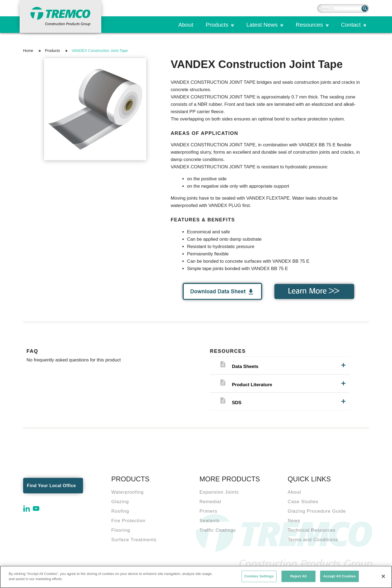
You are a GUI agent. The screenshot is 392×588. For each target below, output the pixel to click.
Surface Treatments (134, 540)
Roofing (120, 511)
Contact (351, 25)
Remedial (210, 502)
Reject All (298, 576)
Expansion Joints (219, 492)
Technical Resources (312, 530)
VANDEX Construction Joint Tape (100, 51)
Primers (209, 511)
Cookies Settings (259, 576)
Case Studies (303, 502)
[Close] (383, 576)
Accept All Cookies (339, 576)
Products (217, 25)
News (294, 521)
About (186, 25)
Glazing (120, 502)
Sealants (210, 521)
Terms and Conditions (313, 540)
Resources (309, 25)
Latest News (262, 25)
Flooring (121, 530)
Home (28, 51)
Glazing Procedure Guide (317, 511)
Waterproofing (128, 492)
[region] (196, 577)
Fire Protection (128, 521)
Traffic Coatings (218, 530)
